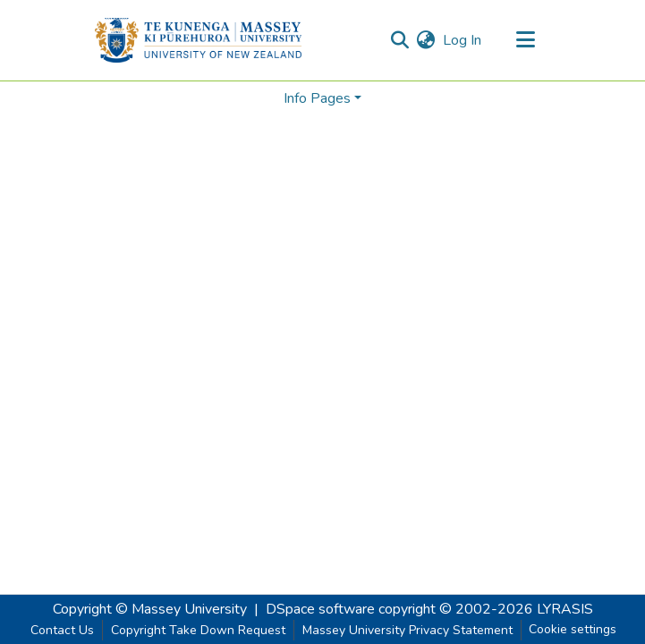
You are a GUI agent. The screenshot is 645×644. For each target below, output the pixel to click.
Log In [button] (463, 40)
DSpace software (320, 609)
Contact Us (62, 630)
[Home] (198, 40)
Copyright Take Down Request (198, 630)
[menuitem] (426, 40)
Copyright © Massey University (150, 609)
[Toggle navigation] (526, 40)
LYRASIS (565, 609)
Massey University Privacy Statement (407, 630)
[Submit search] (400, 40)
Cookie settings (573, 629)
